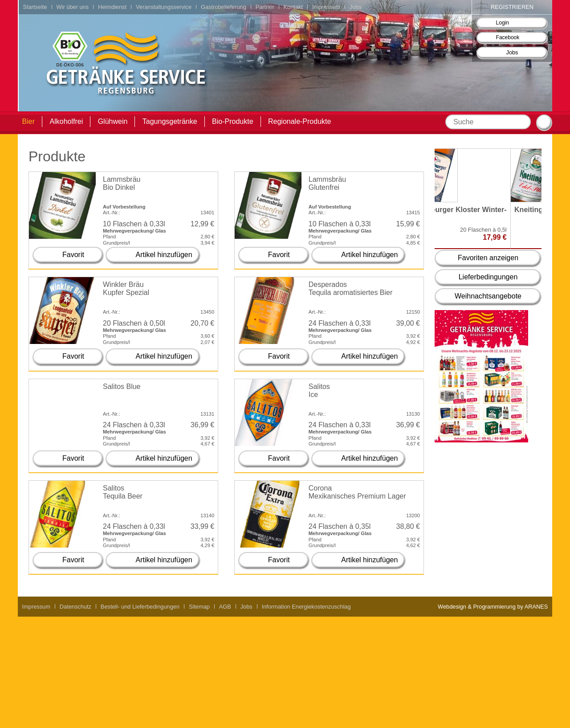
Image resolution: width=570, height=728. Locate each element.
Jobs (512, 52)
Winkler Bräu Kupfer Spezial (126, 288)
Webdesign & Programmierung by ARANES (493, 607)
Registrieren (512, 7)
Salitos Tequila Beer (123, 492)
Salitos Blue (122, 386)
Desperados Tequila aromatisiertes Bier (351, 288)
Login (503, 23)
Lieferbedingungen (488, 277)
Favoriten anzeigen (488, 258)
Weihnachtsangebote (488, 296)
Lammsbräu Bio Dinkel (122, 183)
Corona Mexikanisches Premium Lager (357, 492)
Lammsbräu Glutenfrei (327, 183)
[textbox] (488, 122)
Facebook (508, 37)
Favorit (73, 255)
